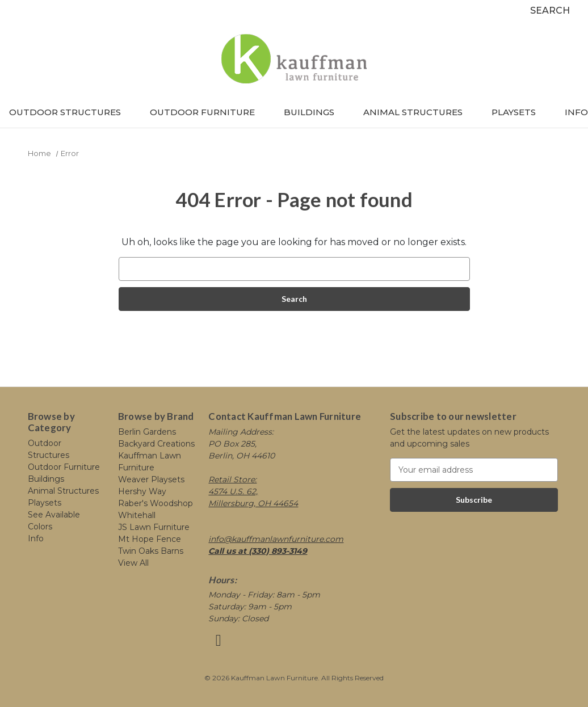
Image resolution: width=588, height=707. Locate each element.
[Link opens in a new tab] (218, 643)
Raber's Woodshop (156, 503)
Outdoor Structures (70, 112)
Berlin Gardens (147, 432)
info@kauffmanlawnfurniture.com (276, 539)
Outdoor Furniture (208, 112)
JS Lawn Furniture (154, 527)
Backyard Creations (156, 444)
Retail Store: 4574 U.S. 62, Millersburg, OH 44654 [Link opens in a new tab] (253, 491)
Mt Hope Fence (150, 539)
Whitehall (137, 515)
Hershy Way (142, 491)
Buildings (314, 112)
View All (133, 563)
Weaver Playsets (151, 479)
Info (576, 112)
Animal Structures (418, 112)
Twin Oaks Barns (151, 551)
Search (550, 10)
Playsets (519, 112)
